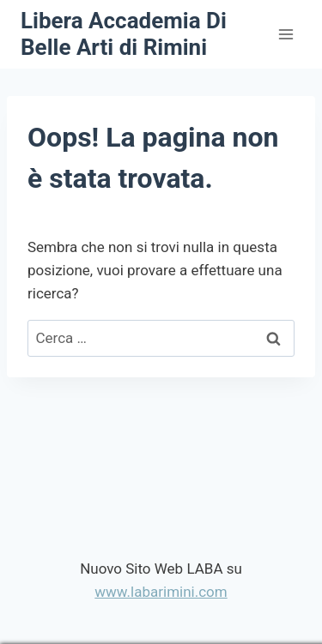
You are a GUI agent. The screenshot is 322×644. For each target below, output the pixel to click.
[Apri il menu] (286, 34)
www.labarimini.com (161, 592)
